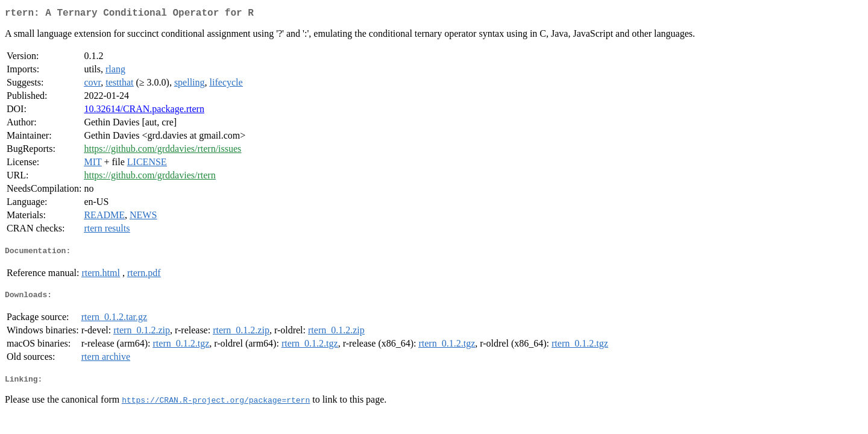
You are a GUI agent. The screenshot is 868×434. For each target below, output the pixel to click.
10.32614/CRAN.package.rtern (144, 111)
